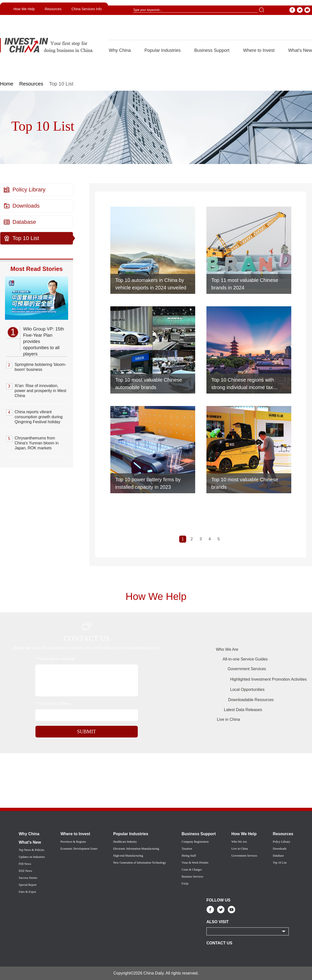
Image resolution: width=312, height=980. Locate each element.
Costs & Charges (192, 870)
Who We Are (227, 649)
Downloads (26, 206)
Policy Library (29, 190)
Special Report (28, 885)
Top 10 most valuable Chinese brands (245, 483)
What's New (300, 50)
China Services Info (86, 9)
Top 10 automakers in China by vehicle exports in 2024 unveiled (151, 284)
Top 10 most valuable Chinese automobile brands (149, 384)
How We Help (24, 9)
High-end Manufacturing (128, 856)
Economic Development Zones (79, 849)
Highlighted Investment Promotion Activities (268, 679)
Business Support (212, 50)
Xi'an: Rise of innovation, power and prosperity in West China (41, 391)
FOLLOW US (218, 900)
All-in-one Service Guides (245, 659)
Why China (120, 50)
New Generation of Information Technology (140, 863)
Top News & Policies (31, 850)
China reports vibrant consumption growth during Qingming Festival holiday (39, 417)
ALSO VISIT (218, 922)
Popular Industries (163, 50)
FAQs (185, 884)
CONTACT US (219, 943)
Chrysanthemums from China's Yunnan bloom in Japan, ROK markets (37, 443)
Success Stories (28, 878)
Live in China (229, 719)
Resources (53, 9)
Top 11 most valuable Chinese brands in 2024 (245, 284)
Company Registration (195, 842)
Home (7, 84)
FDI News (25, 864)
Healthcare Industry (125, 842)
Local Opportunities (247, 690)
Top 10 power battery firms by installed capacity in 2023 (148, 483)
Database (24, 222)
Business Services (192, 877)
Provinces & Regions (73, 842)
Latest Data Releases (243, 710)
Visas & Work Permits (195, 863)
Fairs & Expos (27, 892)
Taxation (187, 849)
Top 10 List (26, 238)
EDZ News (25, 871)
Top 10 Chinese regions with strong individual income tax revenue (243, 384)
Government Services (247, 669)
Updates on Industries (32, 857)
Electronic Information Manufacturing (136, 849)
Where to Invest (259, 50)
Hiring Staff (189, 856)
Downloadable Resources (251, 700)
